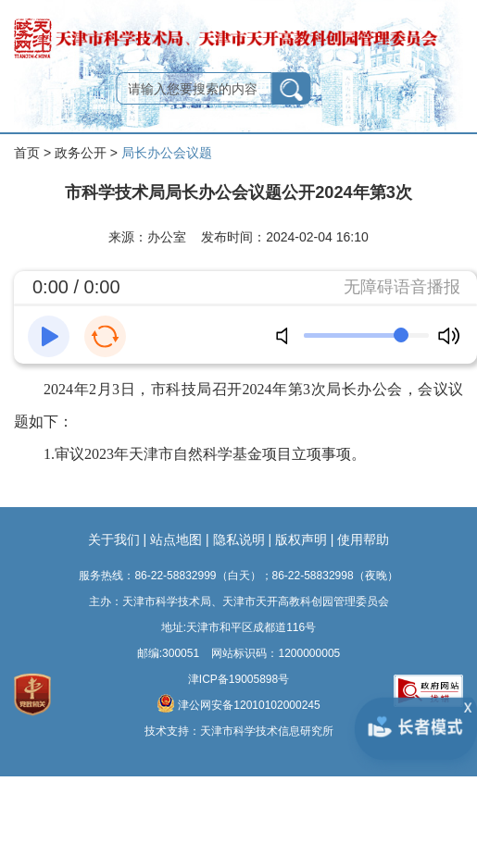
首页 (27, 153)
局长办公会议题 (167, 153)
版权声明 (301, 539)
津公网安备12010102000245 (238, 703)
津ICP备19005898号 (238, 679)
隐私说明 (239, 539)
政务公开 (81, 153)
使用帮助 (363, 539)
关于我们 (114, 539)
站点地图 (176, 539)
